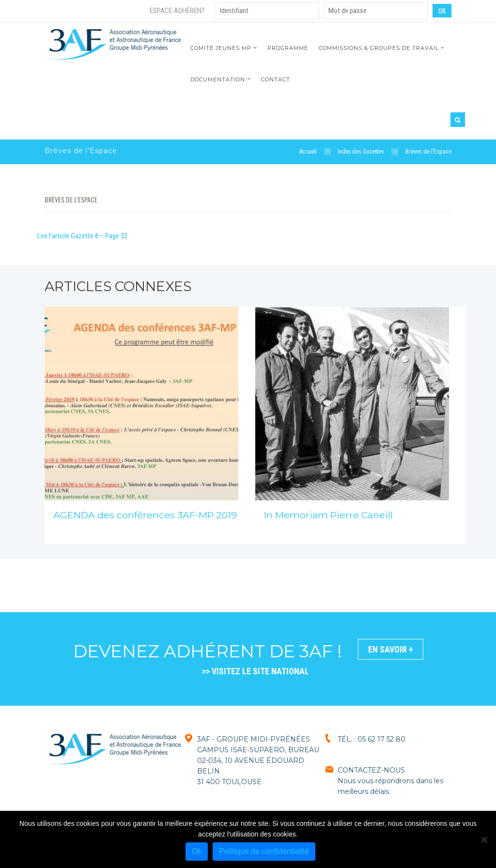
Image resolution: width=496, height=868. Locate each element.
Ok (197, 851)
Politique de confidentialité (264, 851)
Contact (276, 79)
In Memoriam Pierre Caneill (328, 515)
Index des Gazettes (361, 152)
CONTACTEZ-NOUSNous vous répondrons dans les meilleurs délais (390, 781)
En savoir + (391, 649)
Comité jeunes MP (221, 48)
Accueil (308, 152)
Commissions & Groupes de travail (379, 48)
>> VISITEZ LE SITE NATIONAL (256, 671)
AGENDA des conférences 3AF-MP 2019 (145, 515)
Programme (288, 48)
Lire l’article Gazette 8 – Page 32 (82, 236)
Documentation (218, 79)
